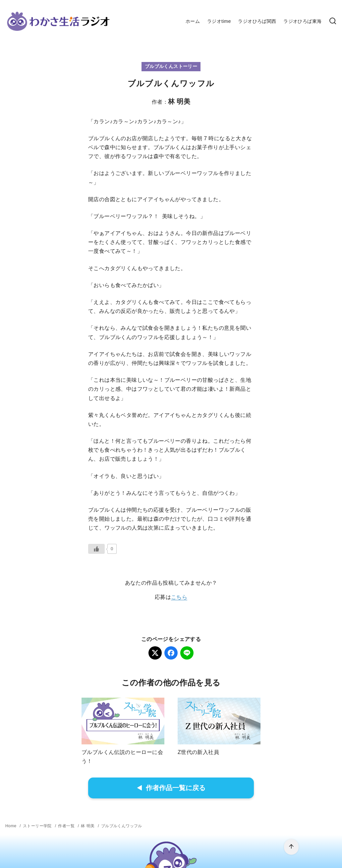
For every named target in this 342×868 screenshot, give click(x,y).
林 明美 (88, 826)
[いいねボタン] (96, 549)
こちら (179, 597)
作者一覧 (66, 826)
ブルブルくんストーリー (171, 66)
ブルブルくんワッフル (122, 826)
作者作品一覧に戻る (171, 788)
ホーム (193, 21)
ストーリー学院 (37, 826)
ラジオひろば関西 (257, 21)
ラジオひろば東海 (302, 21)
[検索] (333, 21)
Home (11, 826)
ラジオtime (219, 21)
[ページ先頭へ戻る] (291, 847)
